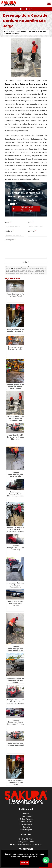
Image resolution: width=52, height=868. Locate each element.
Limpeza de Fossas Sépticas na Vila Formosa (15, 603)
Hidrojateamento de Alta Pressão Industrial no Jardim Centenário (15, 703)
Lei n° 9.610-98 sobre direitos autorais (32, 273)
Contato (27, 827)
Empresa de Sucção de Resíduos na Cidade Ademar (15, 419)
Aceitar (24, 863)
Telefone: (9, 231)
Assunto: (32, 231)
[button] (49, 4)
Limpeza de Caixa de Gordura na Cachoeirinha (15, 585)
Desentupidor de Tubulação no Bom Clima (15, 782)
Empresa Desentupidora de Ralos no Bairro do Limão (15, 649)
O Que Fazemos (27, 819)
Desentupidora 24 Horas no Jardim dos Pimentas (15, 437)
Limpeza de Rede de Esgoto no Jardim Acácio (15, 680)
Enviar (26, 262)
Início (27, 814)
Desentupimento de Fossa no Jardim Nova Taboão (15, 387)
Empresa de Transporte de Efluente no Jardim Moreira (15, 495)
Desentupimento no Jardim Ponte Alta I (15, 330)
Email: (31, 223)
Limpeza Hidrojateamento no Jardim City (15, 548)
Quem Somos (27, 816)
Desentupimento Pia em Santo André (15, 295)
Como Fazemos (27, 822)
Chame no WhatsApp (23, 209)
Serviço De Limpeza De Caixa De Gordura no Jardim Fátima (15, 530)
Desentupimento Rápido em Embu (15, 348)
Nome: (8, 223)
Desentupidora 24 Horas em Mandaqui (15, 744)
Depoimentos (27, 824)
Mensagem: (10, 240)
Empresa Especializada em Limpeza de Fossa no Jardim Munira (15, 723)
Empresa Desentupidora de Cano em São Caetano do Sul (15, 475)
